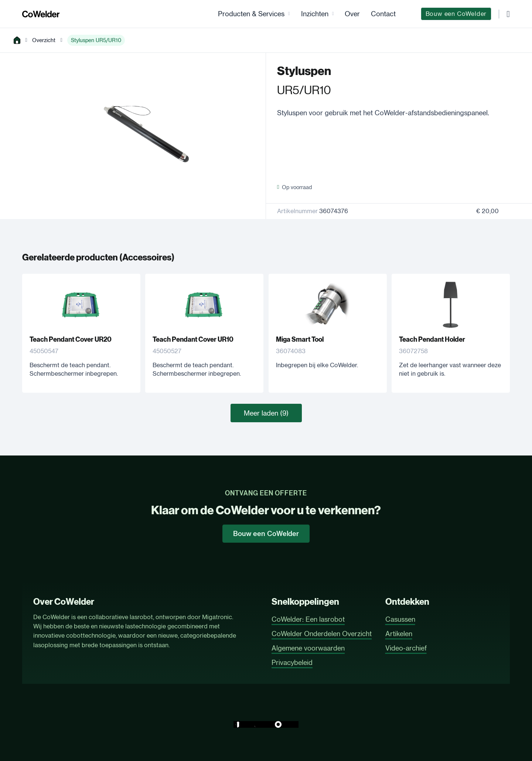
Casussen (400, 619)
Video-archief (406, 648)
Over (352, 14)
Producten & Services (251, 14)
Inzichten (315, 14)
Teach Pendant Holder (432, 339)
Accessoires (147, 257)
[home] (17, 40)
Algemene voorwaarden (308, 648)
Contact (383, 14)
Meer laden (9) (266, 413)
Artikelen (399, 634)
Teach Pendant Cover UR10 (193, 339)
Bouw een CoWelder (266, 534)
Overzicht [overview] (44, 40)
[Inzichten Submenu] (333, 14)
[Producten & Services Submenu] (289, 14)
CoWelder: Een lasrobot (308, 619)
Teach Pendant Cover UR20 (71, 339)
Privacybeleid (292, 662)
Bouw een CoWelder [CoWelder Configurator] (456, 14)
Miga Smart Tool (300, 339)
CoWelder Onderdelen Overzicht (322, 634)
